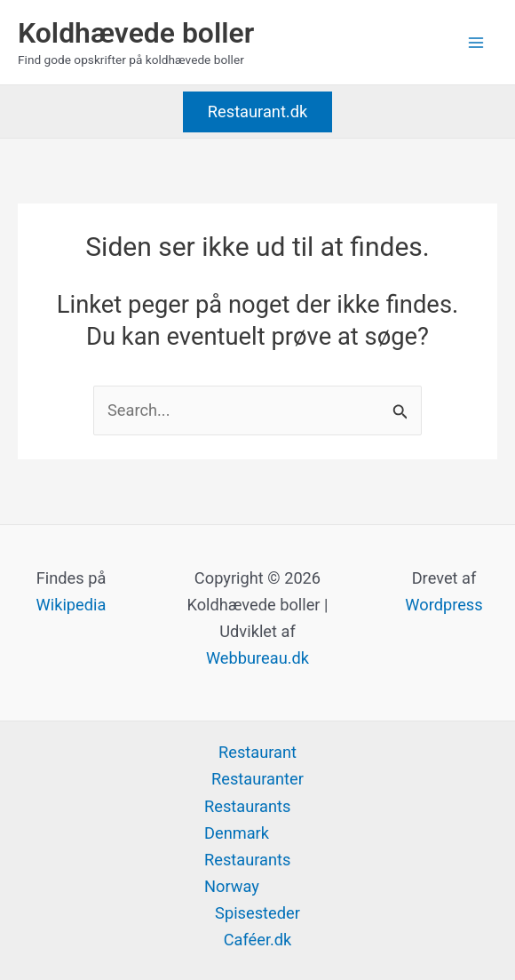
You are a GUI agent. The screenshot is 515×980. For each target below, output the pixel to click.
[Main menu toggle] (476, 42)
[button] (257, 112)
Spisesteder (257, 913)
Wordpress (444, 605)
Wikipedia (71, 605)
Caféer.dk (258, 940)
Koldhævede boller (136, 33)
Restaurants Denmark (247, 820)
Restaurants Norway (247, 873)
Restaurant (257, 752)
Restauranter (257, 779)
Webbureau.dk (257, 658)
